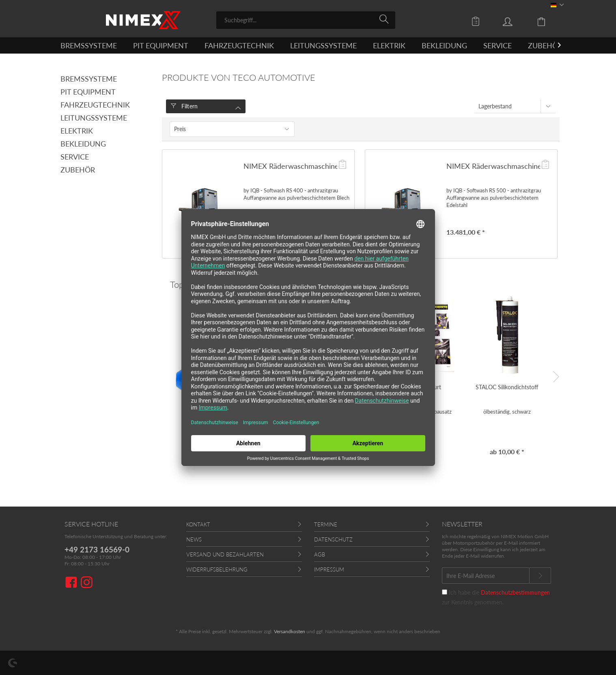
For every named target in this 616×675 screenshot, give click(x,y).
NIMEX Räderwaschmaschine (291, 166)
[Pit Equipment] (161, 45)
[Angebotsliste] (478, 21)
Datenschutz (333, 539)
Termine (326, 524)
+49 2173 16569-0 (97, 549)
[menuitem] (306, 20)
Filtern (184, 106)
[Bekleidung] (444, 45)
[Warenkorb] (547, 21)
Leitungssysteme (94, 118)
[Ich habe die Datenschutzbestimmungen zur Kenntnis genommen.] (445, 592)
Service (75, 157)
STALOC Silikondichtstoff (507, 387)
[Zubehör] (545, 45)
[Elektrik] (389, 45)
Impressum (329, 569)
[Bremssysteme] (89, 45)
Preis (180, 129)
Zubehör (78, 170)
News (194, 539)
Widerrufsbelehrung (217, 569)
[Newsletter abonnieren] (540, 576)
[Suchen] (385, 19)
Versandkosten (290, 631)
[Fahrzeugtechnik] (239, 45)
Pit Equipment (88, 92)
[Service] (498, 45)
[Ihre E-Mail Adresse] (486, 576)
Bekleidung (83, 144)
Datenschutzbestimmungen (515, 592)
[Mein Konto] (515, 21)
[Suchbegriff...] (306, 20)
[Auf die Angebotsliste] (342, 165)
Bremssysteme (89, 79)
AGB (320, 554)
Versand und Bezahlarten (225, 554)
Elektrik (77, 131)
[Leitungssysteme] (323, 45)
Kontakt (198, 524)
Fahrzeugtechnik (95, 105)
